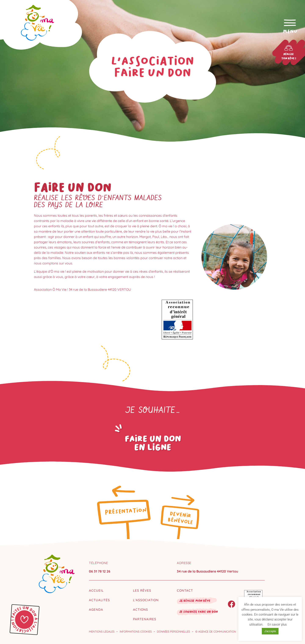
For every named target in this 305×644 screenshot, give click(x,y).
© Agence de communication (216, 631)
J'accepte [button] (270, 631)
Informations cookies (136, 631)
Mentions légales (102, 631)
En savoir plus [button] (277, 624)
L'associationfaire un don (152, 67)
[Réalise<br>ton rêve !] (291, 48)
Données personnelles (173, 631)
